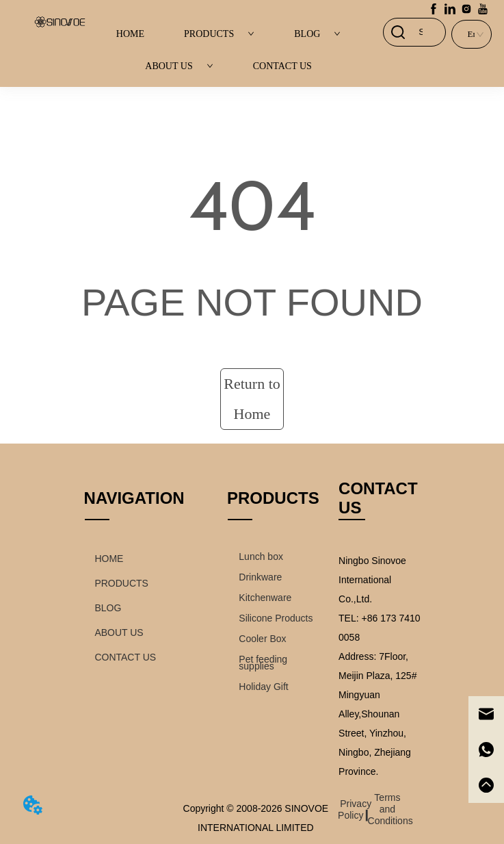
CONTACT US (282, 66)
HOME (130, 34)
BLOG (317, 34)
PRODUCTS (219, 34)
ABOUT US (179, 66)
